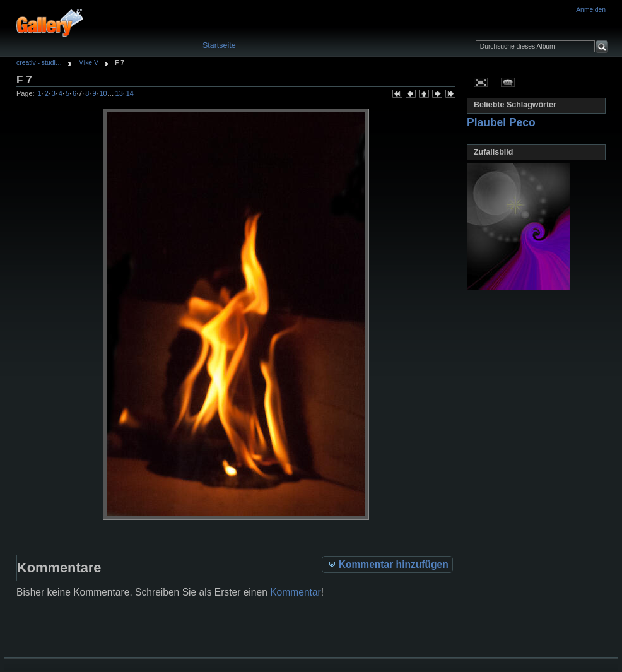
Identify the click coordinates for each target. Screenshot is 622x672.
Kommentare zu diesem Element (508, 82)
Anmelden (591, 10)
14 (130, 93)
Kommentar (296, 592)
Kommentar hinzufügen (388, 564)
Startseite (219, 45)
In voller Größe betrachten (481, 82)
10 (103, 93)
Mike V (88, 63)
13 (119, 93)
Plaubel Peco (501, 122)
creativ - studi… (39, 63)
